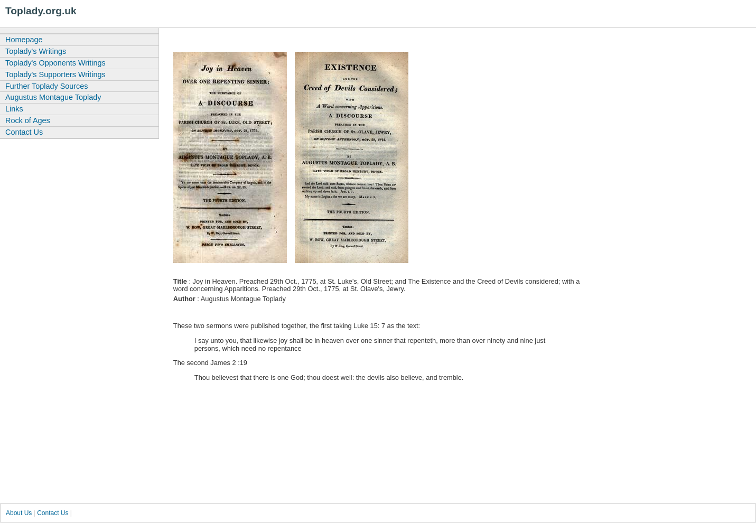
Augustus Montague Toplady (53, 97)
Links (14, 109)
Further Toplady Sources (47, 86)
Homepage (24, 40)
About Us (19, 513)
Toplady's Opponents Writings (55, 63)
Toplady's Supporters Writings (55, 74)
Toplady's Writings (36, 51)
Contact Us (24, 132)
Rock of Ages (28, 120)
